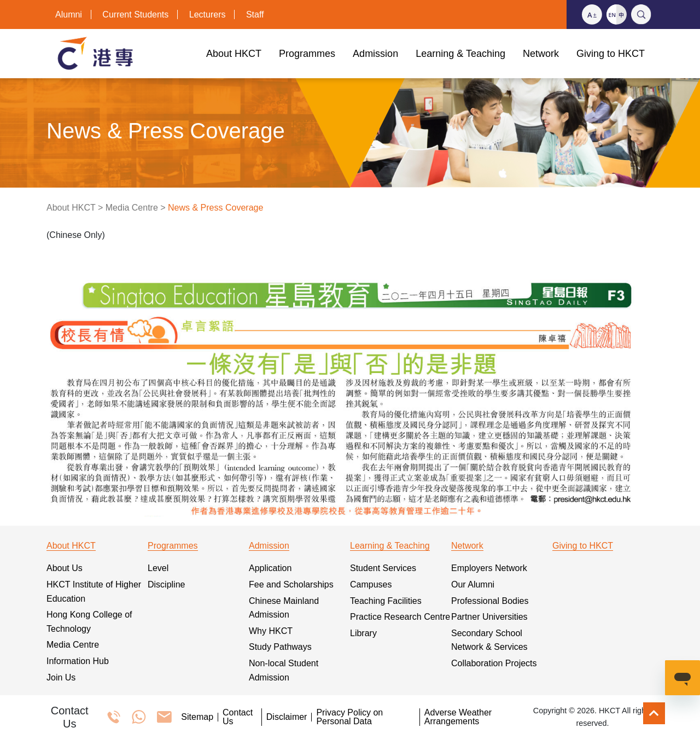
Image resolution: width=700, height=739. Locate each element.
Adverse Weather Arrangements (458, 717)
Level (158, 568)
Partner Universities (489, 617)
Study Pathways (280, 647)
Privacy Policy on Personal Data (349, 717)
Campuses (371, 584)
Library (363, 633)
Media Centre (132, 208)
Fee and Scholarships (291, 584)
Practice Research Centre (400, 617)
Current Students (135, 14)
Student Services (383, 568)
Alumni (69, 14)
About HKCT (71, 208)
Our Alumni (473, 584)
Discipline (166, 584)
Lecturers (208, 14)
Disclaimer (287, 717)
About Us (65, 568)
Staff (255, 14)
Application (270, 568)
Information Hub (78, 661)
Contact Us (238, 717)
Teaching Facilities (386, 601)
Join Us (61, 677)
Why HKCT (271, 631)
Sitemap (197, 717)
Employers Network (489, 568)
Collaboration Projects (494, 663)
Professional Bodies (490, 601)
